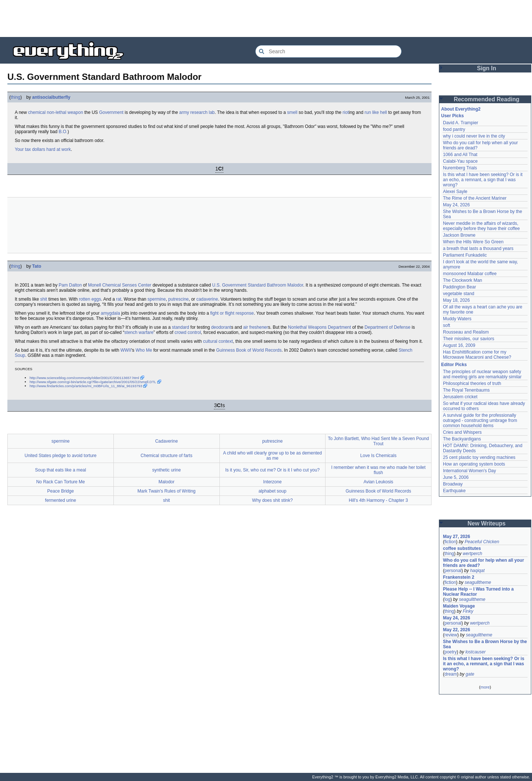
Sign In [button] (487, 68)
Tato (37, 266)
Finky (468, 611)
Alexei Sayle (455, 192)
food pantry (454, 129)
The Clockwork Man (463, 280)
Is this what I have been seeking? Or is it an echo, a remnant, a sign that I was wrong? (483, 180)
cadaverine (207, 299)
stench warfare (139, 332)
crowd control (187, 332)
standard (180, 327)
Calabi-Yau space (460, 161)
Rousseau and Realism (466, 332)
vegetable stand (459, 294)
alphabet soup (272, 491)
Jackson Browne (459, 235)
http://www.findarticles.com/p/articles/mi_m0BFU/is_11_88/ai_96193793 (86, 386)
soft (446, 325)
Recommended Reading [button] (487, 99)
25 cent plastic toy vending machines (479, 457)
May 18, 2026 (456, 300)
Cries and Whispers (462, 432)
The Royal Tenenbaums (466, 390)
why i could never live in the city (474, 136)
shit (44, 299)
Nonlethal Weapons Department (320, 327)
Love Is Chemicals (378, 456)
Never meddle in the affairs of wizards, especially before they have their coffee (481, 226)
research (199, 112)
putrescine (178, 299)
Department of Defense (388, 327)
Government (111, 112)
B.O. (63, 132)
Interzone (272, 482)
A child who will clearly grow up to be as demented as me (272, 456)
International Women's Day (469, 471)
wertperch (472, 554)
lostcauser (476, 652)
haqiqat (477, 571)
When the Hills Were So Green (473, 242)
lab (212, 112)
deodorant (221, 327)
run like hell (376, 112)
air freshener (255, 327)
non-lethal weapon (65, 112)
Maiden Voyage (459, 606)
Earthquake (454, 491)
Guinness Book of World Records (249, 350)
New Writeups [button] (487, 523)
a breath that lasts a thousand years (478, 248)
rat (119, 299)
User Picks (452, 116)
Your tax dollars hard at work (43, 149)
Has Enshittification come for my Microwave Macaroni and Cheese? (477, 355)
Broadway (453, 484)
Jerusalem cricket (460, 397)
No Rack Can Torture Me (61, 482)
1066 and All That (460, 155)
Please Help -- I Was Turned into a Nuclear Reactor (479, 592)
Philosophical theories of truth (472, 383)
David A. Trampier (461, 123)
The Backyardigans (462, 439)
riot (346, 112)
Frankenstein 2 (459, 577)
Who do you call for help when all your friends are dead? (484, 563)
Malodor (166, 482)
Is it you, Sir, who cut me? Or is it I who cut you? (272, 470)
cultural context (218, 341)
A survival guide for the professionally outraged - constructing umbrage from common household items (481, 420)
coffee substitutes (462, 548)
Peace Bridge (61, 491)
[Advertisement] (266, 18)
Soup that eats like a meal (61, 470)
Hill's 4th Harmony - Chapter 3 (378, 500)
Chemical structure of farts (167, 456)
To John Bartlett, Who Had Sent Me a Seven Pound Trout (378, 441)
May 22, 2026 (456, 630)
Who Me (144, 350)
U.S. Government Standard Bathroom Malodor (258, 285)
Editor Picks (454, 365)
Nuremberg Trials (460, 168)
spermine (156, 299)
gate (470, 674)
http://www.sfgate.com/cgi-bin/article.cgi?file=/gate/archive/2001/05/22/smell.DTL (93, 382)
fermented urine (61, 500)
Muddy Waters (457, 319)
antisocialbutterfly (51, 97)
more (485, 687)
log (447, 599)
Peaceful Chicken (482, 542)
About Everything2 (461, 109)
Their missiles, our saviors (469, 339)
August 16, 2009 (459, 345)
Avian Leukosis (378, 482)
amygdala (110, 313)
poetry (451, 652)
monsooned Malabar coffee (470, 274)
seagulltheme (478, 582)
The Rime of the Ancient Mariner (475, 198)
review (451, 635)
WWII (126, 350)
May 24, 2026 (456, 205)
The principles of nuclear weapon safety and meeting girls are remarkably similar (483, 374)
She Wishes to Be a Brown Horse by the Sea (485, 644)
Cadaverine (166, 441)
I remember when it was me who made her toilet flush (378, 470)
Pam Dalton (70, 285)
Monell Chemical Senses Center (120, 285)
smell (292, 112)
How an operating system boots (474, 464)
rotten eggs (90, 299)
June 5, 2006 (456, 477)
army (184, 112)
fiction (450, 542)
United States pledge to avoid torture (60, 456)
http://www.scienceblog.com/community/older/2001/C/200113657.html (84, 378)
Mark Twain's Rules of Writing (166, 491)
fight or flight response (232, 313)
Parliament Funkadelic (465, 255)
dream (451, 674)
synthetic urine (166, 470)
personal (453, 571)
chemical (37, 112)
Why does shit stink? (272, 500)
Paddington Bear (459, 287)
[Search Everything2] (328, 51)
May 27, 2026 (456, 537)
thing (16, 97)
